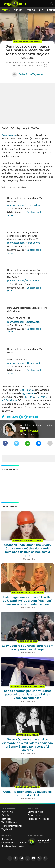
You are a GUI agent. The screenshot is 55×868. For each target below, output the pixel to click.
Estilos (31, 10)
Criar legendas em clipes (13, 846)
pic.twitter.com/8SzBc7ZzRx (24, 322)
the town (32, 417)
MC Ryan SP (42, 397)
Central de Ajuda (35, 812)
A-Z (41, 10)
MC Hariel (29, 397)
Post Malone (26, 390)
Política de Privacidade (38, 819)
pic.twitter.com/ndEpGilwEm (24, 205)
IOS (39, 843)
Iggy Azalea (28, 393)
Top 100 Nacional (9, 822)
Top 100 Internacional (12, 826)
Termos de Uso (34, 815)
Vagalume (15, 4)
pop (23, 417)
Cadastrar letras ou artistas (14, 843)
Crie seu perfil (8, 839)
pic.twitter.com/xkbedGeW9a (24, 243)
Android (47, 843)
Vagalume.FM (8, 829)
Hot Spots (6, 819)
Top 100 (18, 10)
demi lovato (13, 417)
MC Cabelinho (9, 400)
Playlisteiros (7, 812)
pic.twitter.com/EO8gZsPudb (24, 363)
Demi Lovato (9, 135)
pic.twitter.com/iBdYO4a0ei (23, 281)
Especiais (6, 815)
